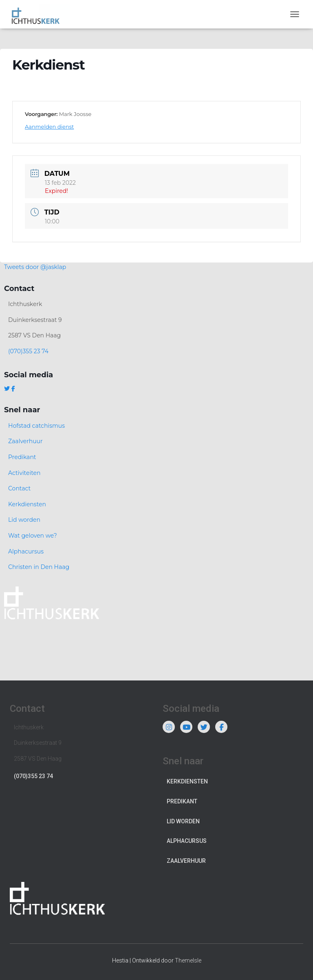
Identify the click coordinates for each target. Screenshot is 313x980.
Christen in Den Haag (39, 567)
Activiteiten (24, 473)
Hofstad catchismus (36, 426)
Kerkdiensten (27, 504)
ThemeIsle (188, 960)
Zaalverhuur (25, 441)
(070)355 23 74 (28, 351)
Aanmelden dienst (49, 127)
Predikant (22, 457)
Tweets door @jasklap (35, 267)
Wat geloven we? (33, 536)
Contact (19, 488)
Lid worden (24, 520)
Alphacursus (26, 551)
